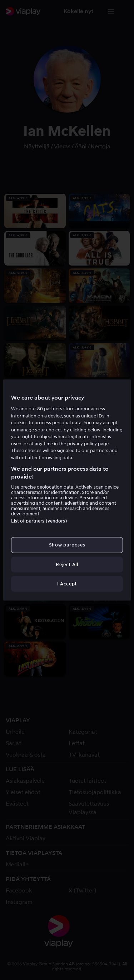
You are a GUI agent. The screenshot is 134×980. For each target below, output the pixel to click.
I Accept (67, 583)
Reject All (67, 564)
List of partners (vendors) (39, 521)
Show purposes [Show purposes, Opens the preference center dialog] (67, 545)
